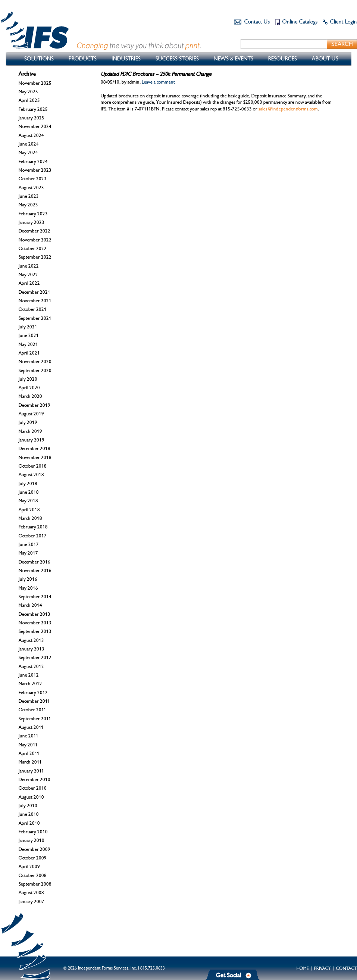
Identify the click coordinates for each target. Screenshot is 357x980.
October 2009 (33, 858)
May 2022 (28, 275)
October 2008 (33, 876)
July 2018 (28, 484)
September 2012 (35, 658)
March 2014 (30, 605)
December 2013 (35, 614)
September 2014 (35, 597)
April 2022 (29, 283)
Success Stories (177, 59)
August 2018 (31, 475)
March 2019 (30, 431)
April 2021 (29, 353)
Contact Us (257, 22)
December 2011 (34, 701)
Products (83, 59)
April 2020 (29, 388)
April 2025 (29, 100)
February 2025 (33, 109)
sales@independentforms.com (288, 109)
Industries (126, 59)
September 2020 (35, 371)
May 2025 (28, 92)
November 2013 (35, 623)
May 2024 (28, 153)
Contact (347, 968)
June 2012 (29, 675)
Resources (283, 59)
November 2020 (35, 362)
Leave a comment (158, 82)
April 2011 (29, 753)
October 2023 (33, 179)
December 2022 (35, 231)
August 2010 (31, 797)
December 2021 (35, 292)
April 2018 (29, 510)
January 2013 (32, 649)
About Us (325, 59)
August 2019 (31, 414)
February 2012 (33, 693)
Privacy (322, 968)
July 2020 (28, 379)
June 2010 (29, 814)
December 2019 (35, 405)
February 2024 (33, 162)
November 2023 (35, 170)
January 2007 (32, 902)
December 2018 (35, 449)
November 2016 (35, 571)
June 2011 (29, 736)
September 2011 (35, 719)
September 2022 (35, 257)
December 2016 (35, 562)
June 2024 (29, 144)
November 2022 (35, 240)
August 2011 (31, 727)
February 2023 (33, 214)
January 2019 (32, 440)
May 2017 (28, 553)
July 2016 (28, 579)
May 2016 (28, 588)
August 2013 (31, 640)
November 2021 (35, 301)
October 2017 (33, 536)
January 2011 (31, 771)
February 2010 (33, 832)
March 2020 (30, 396)
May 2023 (28, 205)
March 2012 (30, 684)
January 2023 (32, 222)
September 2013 (35, 631)
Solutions (39, 59)
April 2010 (29, 823)
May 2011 (28, 745)
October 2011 (32, 710)
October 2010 (33, 788)
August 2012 (31, 667)
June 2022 (29, 266)
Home (303, 968)
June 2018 (29, 492)
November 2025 (35, 83)
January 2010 (32, 840)
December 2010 (35, 780)
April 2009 (29, 867)
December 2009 (35, 849)
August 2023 (31, 188)
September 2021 (35, 318)
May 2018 (28, 501)
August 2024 (31, 135)
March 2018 (30, 518)
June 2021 (29, 335)
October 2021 (33, 309)
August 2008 (31, 893)
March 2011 (30, 762)
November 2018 (35, 458)
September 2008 (35, 884)
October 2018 (33, 466)
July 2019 (28, 422)
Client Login (344, 22)
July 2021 (28, 327)
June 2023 (29, 196)
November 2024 (35, 127)
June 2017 (29, 544)
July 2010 (28, 806)
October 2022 (33, 249)
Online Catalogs (300, 22)
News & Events (234, 59)
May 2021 (28, 344)
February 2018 (33, 527)
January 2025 (32, 118)
